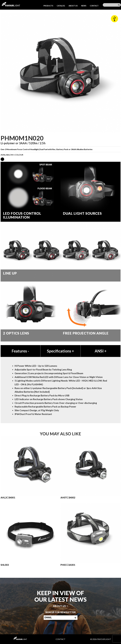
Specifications (60, 351)
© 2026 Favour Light (101, 639)
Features (20, 351)
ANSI (101, 351)
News (84, 6)
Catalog (61, 6)
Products (48, 6)
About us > (60, 606)
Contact (94, 6)
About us (73, 6)
